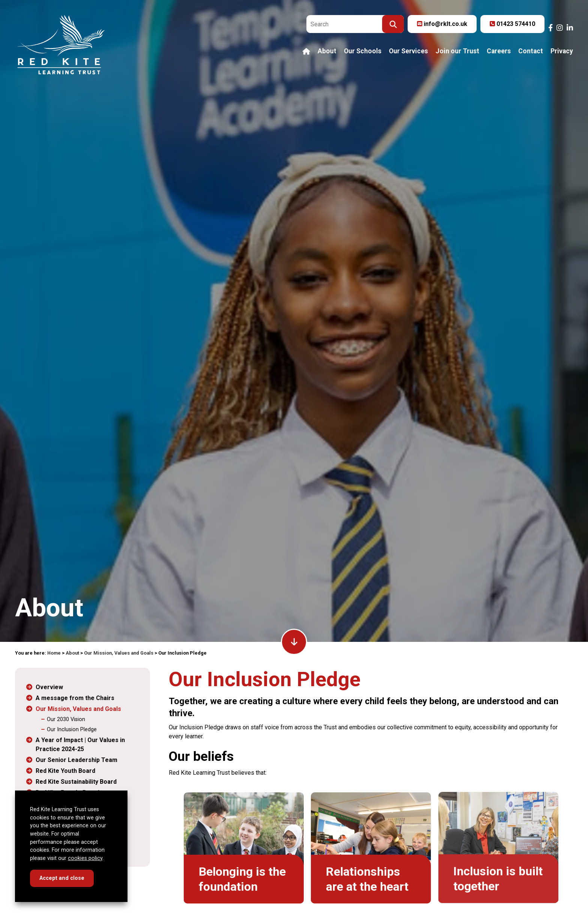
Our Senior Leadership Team (76, 760)
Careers (499, 51)
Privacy (562, 51)
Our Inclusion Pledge (72, 730)
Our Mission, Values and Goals (119, 653)
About (327, 51)
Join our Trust (457, 51)
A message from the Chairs (75, 698)
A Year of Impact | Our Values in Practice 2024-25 (80, 745)
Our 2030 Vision (66, 719)
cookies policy (85, 858)
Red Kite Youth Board (65, 771)
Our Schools (363, 51)
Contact (531, 51)
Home (54, 653)
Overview (49, 687)
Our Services (408, 51)
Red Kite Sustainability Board (76, 782)
